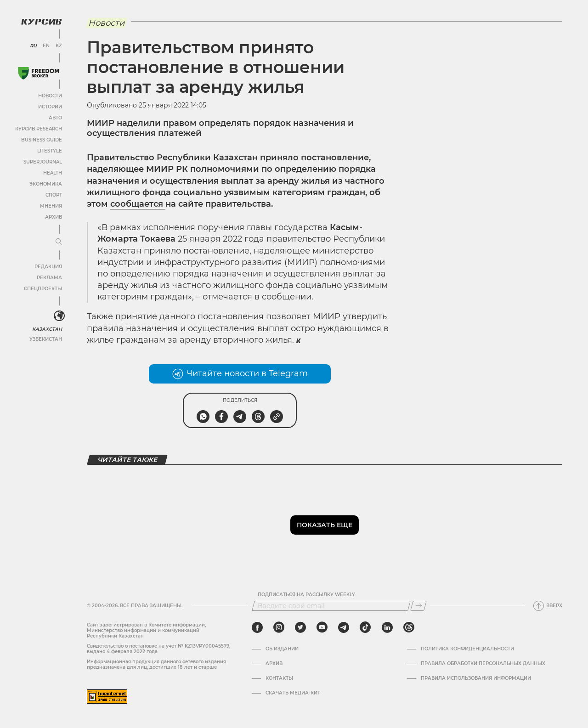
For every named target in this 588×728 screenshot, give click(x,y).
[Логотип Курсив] (41, 22)
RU (33, 46)
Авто (55, 118)
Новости (50, 96)
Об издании (282, 649)
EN (46, 46)
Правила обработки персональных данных (483, 664)
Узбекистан (46, 339)
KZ (59, 46)
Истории (50, 107)
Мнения (51, 206)
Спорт (54, 195)
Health (53, 173)
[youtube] (322, 627)
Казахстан (47, 329)
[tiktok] (365, 627)
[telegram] (344, 627)
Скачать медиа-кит (293, 693)
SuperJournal (43, 162)
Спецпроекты (43, 289)
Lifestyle (50, 151)
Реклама (49, 278)
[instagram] (279, 627)
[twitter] (300, 627)
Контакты (279, 678)
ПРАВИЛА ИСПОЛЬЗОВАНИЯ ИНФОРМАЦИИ (476, 678)
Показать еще (325, 525)
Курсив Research (39, 129)
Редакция (48, 267)
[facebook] (257, 627)
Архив (54, 217)
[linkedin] (387, 627)
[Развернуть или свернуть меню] (59, 242)
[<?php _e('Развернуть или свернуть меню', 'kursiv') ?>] (59, 316)
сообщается (138, 204)
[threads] (409, 627)
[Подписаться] (418, 606)
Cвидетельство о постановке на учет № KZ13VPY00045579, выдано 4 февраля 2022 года (158, 649)
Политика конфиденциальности (467, 649)
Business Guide (42, 140)
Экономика (46, 184)
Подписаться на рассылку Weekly (306, 595)
